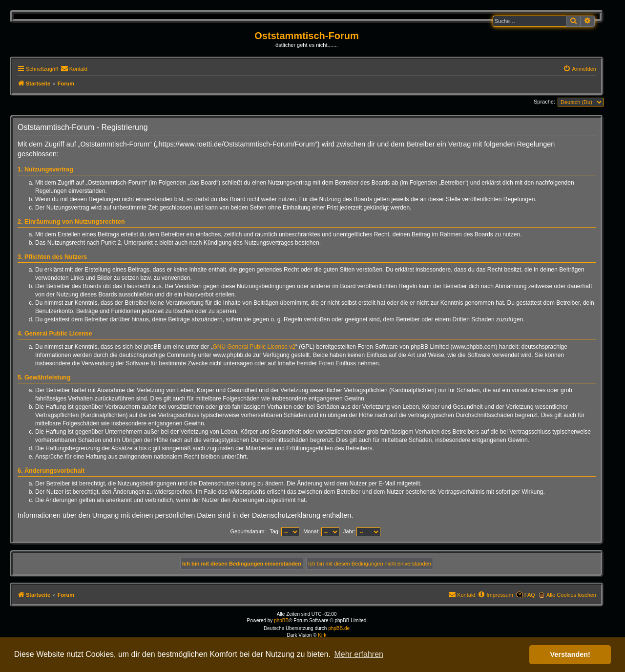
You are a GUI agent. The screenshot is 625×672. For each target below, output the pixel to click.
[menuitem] (74, 69)
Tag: (284, 531)
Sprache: (544, 102)
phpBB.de (339, 628)
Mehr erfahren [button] (359, 654)
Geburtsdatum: (248, 531)
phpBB (281, 620)
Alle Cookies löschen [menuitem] (571, 595)
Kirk (322, 635)
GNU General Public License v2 (254, 347)
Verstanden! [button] (570, 654)
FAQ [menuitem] (530, 595)
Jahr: (362, 531)
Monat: (321, 531)
